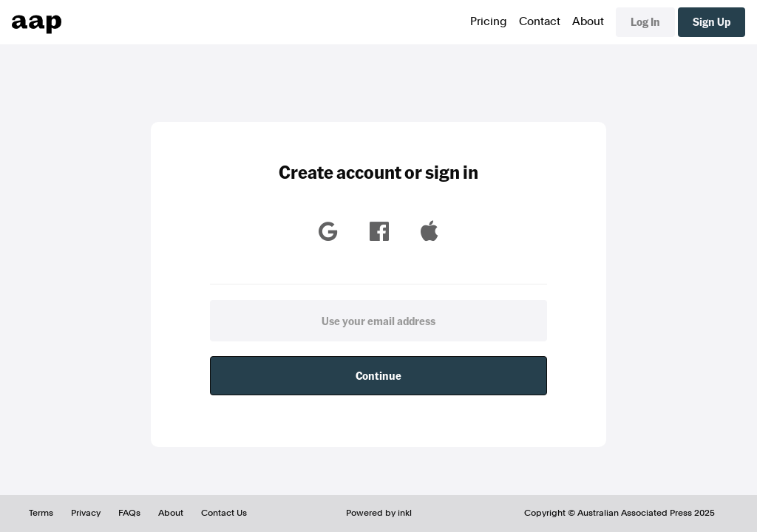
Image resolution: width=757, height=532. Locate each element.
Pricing (489, 21)
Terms (41, 513)
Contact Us (224, 513)
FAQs (129, 513)
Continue (378, 375)
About (588, 21)
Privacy (86, 513)
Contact (540, 21)
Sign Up (712, 21)
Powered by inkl (379, 513)
